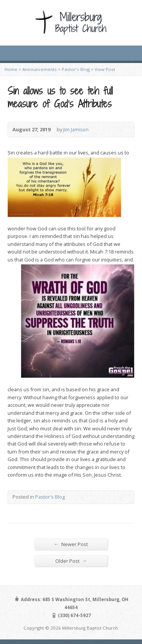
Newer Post (71, 544)
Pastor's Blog (76, 69)
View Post (105, 69)
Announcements (40, 69)
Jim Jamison (76, 129)
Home (11, 69)
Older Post (71, 561)
